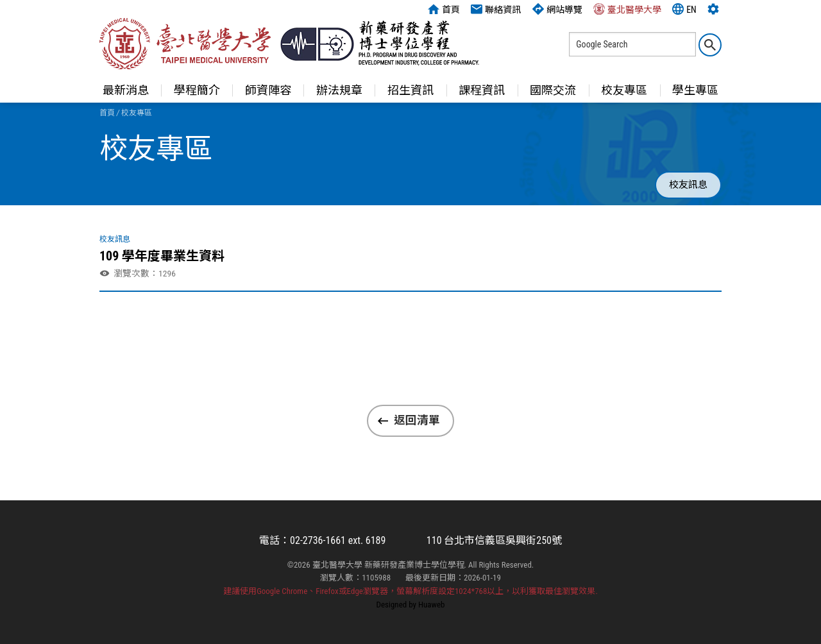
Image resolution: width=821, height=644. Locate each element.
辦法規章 (339, 90)
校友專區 (624, 90)
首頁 (444, 9)
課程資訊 (482, 90)
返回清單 (417, 420)
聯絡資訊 (496, 9)
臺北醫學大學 (627, 9)
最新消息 (126, 90)
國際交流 (553, 90)
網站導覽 (557, 9)
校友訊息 (688, 185)
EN (684, 9)
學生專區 (695, 90)
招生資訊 (410, 90)
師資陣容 (268, 90)
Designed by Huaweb (411, 605)
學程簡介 (197, 90)
